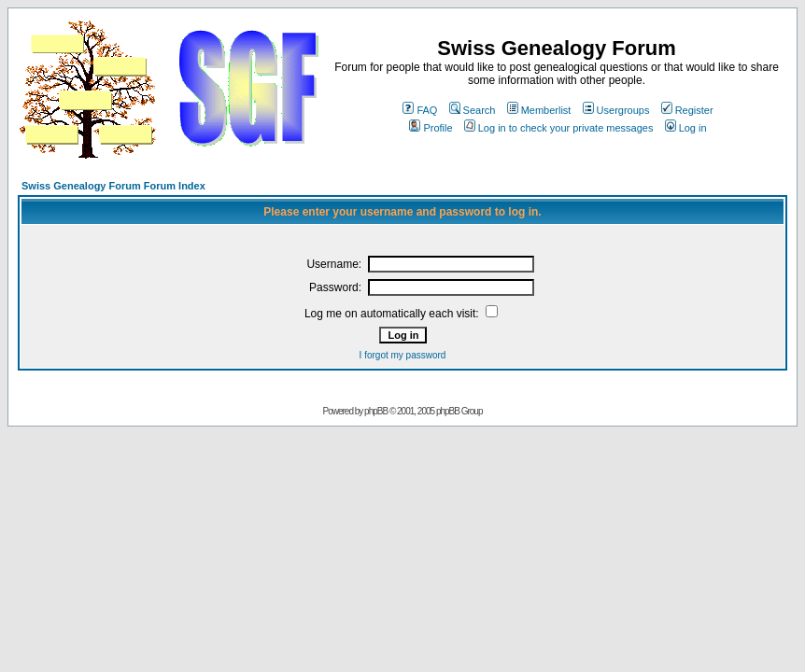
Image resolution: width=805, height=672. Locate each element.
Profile (431, 128)
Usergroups (616, 110)
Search (473, 110)
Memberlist (539, 110)
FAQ (420, 110)
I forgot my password (403, 355)
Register (687, 110)
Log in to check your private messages (559, 128)
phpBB (376, 411)
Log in (686, 128)
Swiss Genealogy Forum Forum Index (113, 186)
